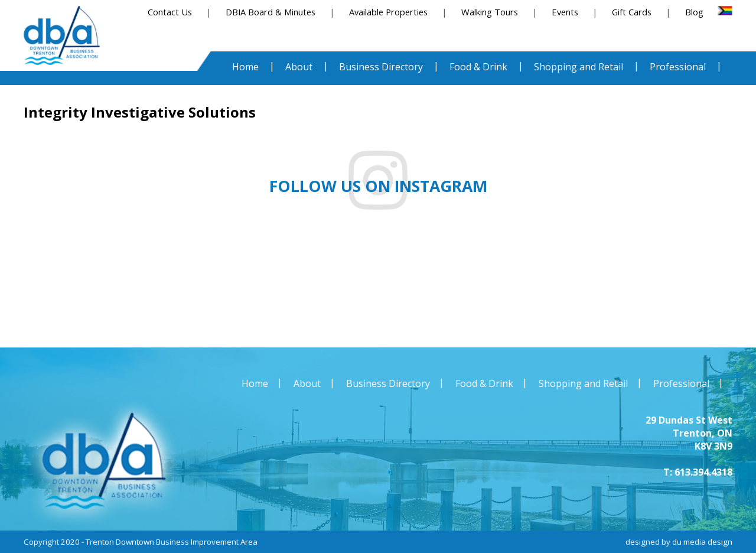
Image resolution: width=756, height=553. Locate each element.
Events (565, 12)
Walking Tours (490, 12)
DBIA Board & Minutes (271, 12)
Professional (681, 383)
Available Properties (388, 12)
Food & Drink (484, 383)
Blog (694, 12)
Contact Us (170, 12)
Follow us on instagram (378, 186)
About (307, 383)
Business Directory (388, 383)
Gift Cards (632, 12)
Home (255, 383)
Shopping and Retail (583, 383)
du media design (702, 542)
